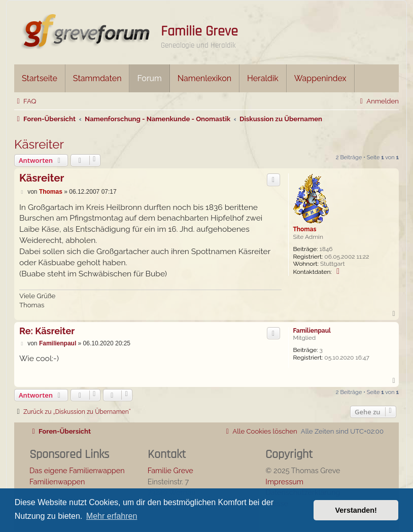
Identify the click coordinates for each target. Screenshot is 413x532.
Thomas (304, 229)
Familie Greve (199, 31)
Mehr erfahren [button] (112, 516)
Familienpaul (312, 331)
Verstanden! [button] (356, 510)
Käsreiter (39, 144)
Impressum (284, 482)
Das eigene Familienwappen (77, 470)
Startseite (40, 78)
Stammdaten (97, 78)
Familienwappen (57, 482)
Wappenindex (320, 78)
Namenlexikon (204, 78)
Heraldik (263, 78)
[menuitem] (25, 101)
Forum (149, 78)
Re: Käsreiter (47, 331)
